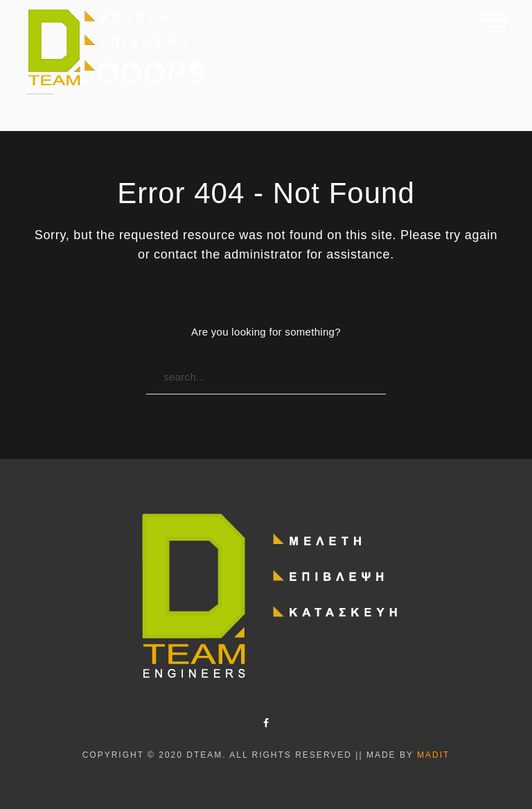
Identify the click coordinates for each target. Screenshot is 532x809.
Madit (433, 755)
